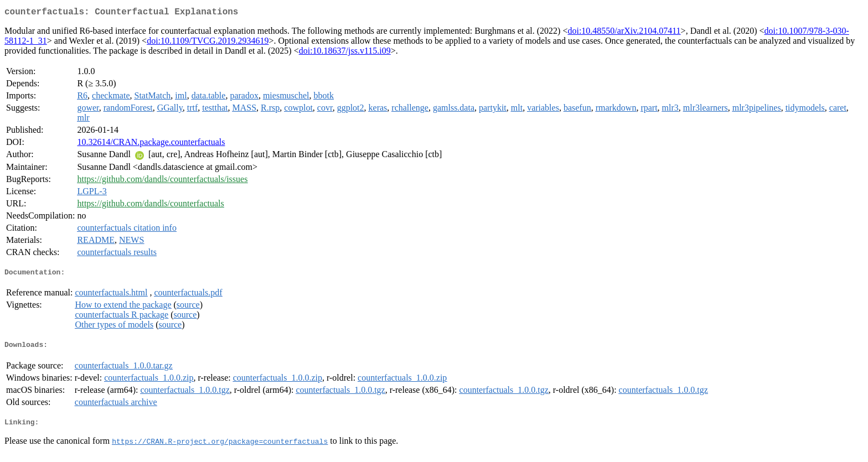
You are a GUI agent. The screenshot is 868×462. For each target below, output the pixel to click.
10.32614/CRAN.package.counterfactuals (151, 144)
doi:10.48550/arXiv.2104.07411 (624, 33)
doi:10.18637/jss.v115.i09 (345, 53)
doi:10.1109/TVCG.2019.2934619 (208, 43)
